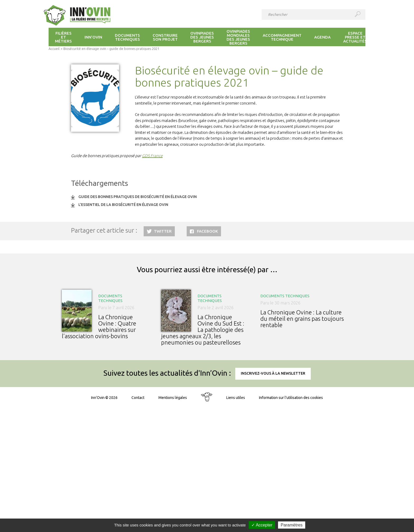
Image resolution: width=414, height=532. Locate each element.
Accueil (54, 49)
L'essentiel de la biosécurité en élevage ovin (123, 205)
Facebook (207, 231)
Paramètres (292, 525)
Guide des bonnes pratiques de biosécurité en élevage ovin (138, 197)
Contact (138, 398)
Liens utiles (236, 398)
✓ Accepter (262, 525)
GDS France (152, 156)
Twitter (163, 231)
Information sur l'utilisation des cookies (291, 398)
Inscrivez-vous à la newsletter (273, 373)
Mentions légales (173, 398)
